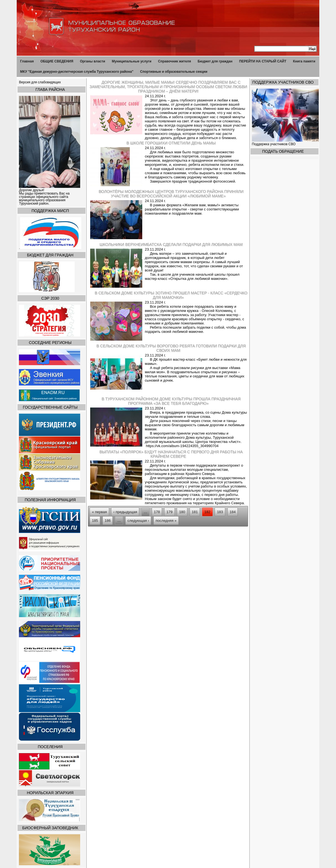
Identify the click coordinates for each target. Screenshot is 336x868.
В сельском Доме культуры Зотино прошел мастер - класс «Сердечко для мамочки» (171, 295)
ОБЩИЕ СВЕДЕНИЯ (57, 61)
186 (108, 521)
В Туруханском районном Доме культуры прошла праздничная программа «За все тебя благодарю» (171, 401)
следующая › (138, 521)
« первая (99, 512)
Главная (27, 61)
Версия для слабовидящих (40, 82)
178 (157, 512)
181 (195, 512)
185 (95, 521)
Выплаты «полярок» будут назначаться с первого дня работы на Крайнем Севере (171, 454)
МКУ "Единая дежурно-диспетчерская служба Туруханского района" (77, 72)
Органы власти (93, 61)
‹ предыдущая (125, 512)
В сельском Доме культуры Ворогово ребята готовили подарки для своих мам (171, 348)
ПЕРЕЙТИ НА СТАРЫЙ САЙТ (263, 61)
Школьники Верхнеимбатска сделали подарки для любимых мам (171, 244)
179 (170, 512)
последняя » (166, 521)
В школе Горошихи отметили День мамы (171, 143)
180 (182, 512)
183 (220, 512)
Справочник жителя (175, 61)
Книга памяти (304, 61)
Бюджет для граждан (215, 61)
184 (233, 512)
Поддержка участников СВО (274, 144)
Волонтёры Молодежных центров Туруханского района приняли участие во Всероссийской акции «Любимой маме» (171, 194)
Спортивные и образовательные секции (174, 72)
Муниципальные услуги (132, 61)
